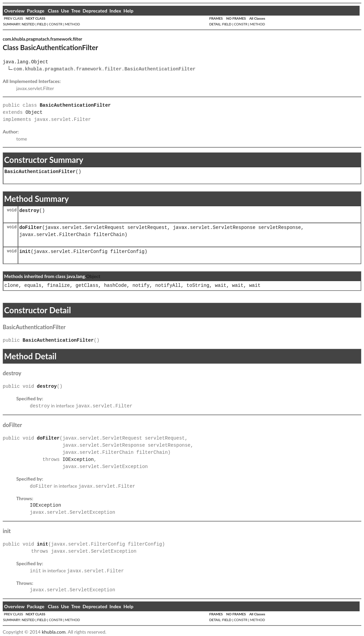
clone (12, 286)
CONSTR (56, 24)
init (25, 252)
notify (141, 286)
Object (34, 113)
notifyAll (168, 286)
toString (198, 286)
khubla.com (53, 630)
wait (221, 286)
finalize (58, 286)
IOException (78, 459)
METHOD (72, 24)
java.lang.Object (25, 62)
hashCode (115, 286)
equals (33, 286)
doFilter (31, 228)
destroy (29, 211)
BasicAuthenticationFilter (40, 172)
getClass (87, 286)
